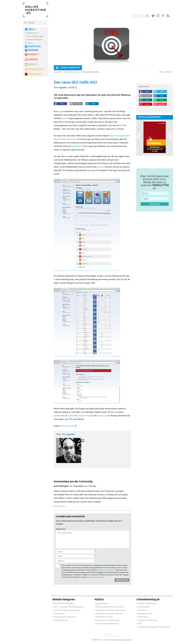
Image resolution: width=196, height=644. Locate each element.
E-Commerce (59, 614)
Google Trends (84, 416)
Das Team (142, 610)
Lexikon (30, 43)
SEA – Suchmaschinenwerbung (67, 610)
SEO (121, 125)
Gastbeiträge (144, 607)
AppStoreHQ (77, 146)
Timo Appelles (68, 434)
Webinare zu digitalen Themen (109, 614)
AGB (140, 624)
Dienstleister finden (105, 617)
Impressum (143, 617)
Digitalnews (32, 33)
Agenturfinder (102, 603)
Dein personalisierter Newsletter (110, 607)
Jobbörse (33, 60)
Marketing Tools (61, 620)
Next (169, 136)
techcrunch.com (67, 426)
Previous (140, 136)
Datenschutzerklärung (95, 577)
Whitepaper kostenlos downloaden (111, 610)
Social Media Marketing (64, 603)
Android (65, 118)
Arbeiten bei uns (145, 614)
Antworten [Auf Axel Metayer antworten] (59, 506)
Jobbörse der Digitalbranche (108, 620)
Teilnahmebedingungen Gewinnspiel (154, 627)
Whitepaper (34, 47)
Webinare (33, 50)
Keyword (101, 167)
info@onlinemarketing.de (107, 570)
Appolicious (102, 416)
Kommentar (61, 529)
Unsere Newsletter (35, 40)
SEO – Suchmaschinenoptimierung (69, 607)
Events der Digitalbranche (107, 624)
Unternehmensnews (35, 36)
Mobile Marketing (72, 72)
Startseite (58, 72)
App (60, 111)
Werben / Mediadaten (147, 603)
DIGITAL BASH (35, 74)
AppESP (71, 416)
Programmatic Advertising (65, 617)
